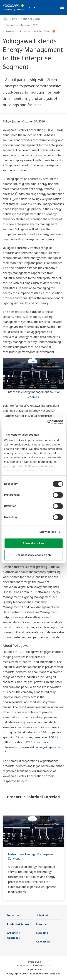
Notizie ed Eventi (30, 19)
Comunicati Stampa (17, 25)
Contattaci (43, 942)
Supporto (42, 933)
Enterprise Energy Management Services (33, 856)
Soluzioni (42, 915)
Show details (48, 532)
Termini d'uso (33, 962)
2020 (35, 25)
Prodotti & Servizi (18, 924)
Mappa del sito (34, 969)
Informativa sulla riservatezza (34, 965)
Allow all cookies (33, 543)
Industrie (13, 915)
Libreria (41, 924)
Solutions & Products (18, 31)
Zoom (34, 397)
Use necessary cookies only (33, 555)
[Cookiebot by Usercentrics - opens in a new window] (48, 422)
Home (13, 19)
